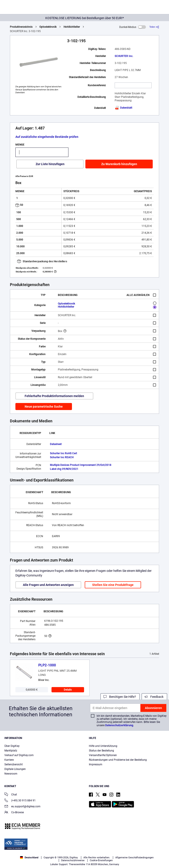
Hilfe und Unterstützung (103, 746)
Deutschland (29, 858)
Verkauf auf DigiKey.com (19, 755)
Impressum (96, 764)
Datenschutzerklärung (119, 725)
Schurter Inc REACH (62, 457)
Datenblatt (123, 108)
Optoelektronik (48, 27)
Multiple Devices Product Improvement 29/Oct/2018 (81, 465)
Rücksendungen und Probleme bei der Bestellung (118, 760)
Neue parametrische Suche (44, 407)
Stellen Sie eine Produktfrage (113, 585)
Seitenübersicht (14, 764)
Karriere (9, 760)
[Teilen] (154, 27)
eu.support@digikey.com (22, 807)
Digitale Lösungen (15, 769)
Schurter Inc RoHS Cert (63, 453)
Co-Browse (14, 813)
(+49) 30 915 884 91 (20, 801)
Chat (11, 795)
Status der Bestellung (101, 751)
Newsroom (11, 774)
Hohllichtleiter (72, 27)
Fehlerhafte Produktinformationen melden (54, 396)
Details (68, 690)
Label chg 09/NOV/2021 (64, 469)
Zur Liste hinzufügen (50, 164)
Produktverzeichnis (21, 27)
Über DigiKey (12, 746)
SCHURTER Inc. (124, 56)
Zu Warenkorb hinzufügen (119, 164)
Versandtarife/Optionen (103, 755)
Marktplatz (11, 751)
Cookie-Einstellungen (101, 860)
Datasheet (56, 444)
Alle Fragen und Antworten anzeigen (48, 585)
